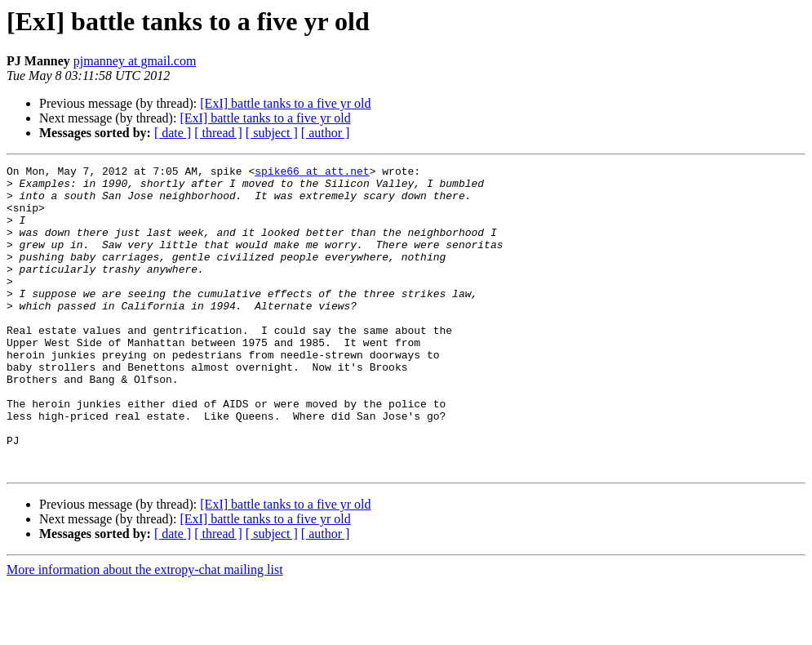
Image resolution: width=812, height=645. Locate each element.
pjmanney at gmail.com (135, 61)
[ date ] (173, 133)
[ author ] (326, 133)
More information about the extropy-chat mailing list (145, 631)
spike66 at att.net (312, 173)
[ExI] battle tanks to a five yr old (285, 103)
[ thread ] (218, 133)
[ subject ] (272, 133)
